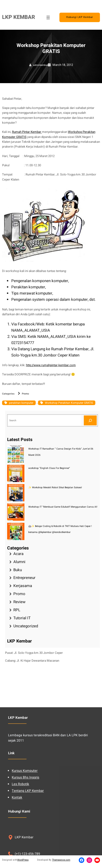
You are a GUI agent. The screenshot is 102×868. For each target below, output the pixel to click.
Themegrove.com (61, 860)
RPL (17, 610)
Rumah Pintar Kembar (27, 132)
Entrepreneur (24, 578)
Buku (18, 570)
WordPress (23, 860)
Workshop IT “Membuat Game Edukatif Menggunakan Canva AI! (63, 507)
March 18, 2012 (63, 65)
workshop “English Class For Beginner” (49, 468)
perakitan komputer (21, 403)
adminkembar (41, 65)
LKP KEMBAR (19, 17)
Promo (25, 394)
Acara (18, 554)
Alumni (19, 562)
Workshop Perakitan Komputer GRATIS (69, 403)
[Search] (90, 420)
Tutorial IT (22, 618)
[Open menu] (48, 18)
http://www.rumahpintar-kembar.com (51, 365)
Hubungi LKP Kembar (80, 17)
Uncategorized (26, 626)
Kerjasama (23, 586)
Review (19, 602)
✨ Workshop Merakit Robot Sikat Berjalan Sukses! (55, 487)
